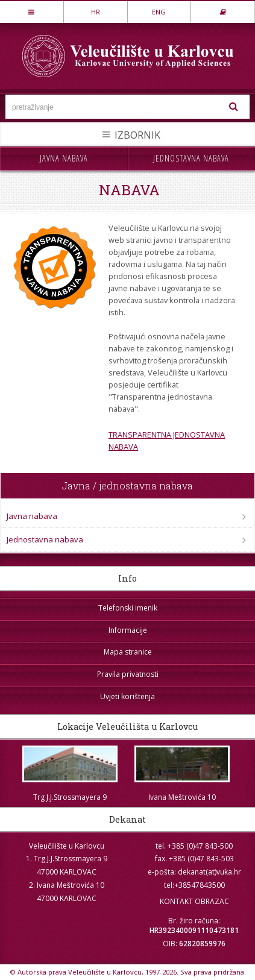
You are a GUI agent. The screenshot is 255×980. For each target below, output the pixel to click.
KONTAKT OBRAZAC (194, 901)
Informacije (128, 630)
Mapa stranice (128, 652)
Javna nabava (64, 158)
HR (96, 12)
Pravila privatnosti (128, 674)
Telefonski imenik (128, 608)
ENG (159, 12)
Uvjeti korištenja (127, 696)
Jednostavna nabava (191, 158)
